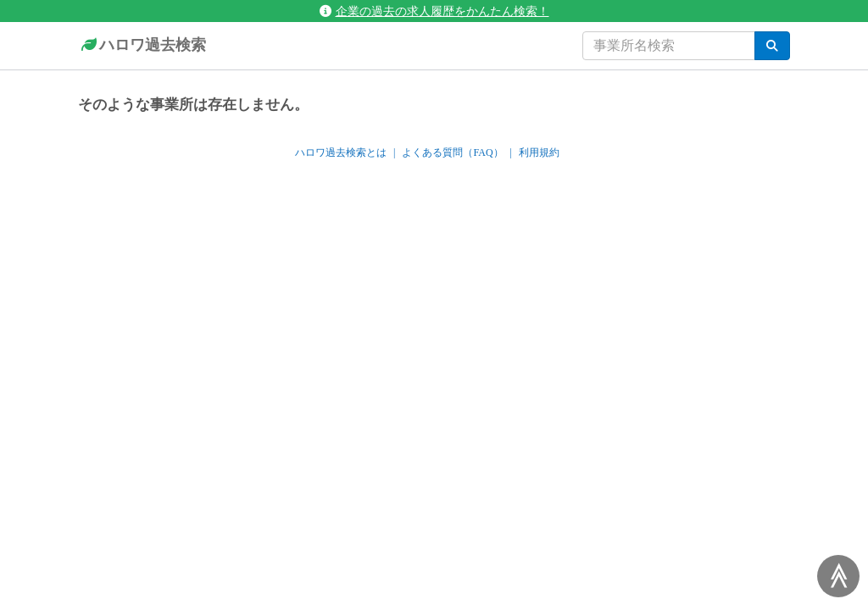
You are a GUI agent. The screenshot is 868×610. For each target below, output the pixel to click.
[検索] (772, 46)
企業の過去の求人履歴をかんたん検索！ (434, 11)
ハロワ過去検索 (142, 46)
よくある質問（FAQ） (452, 152)
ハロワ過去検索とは (341, 152)
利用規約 (539, 152)
